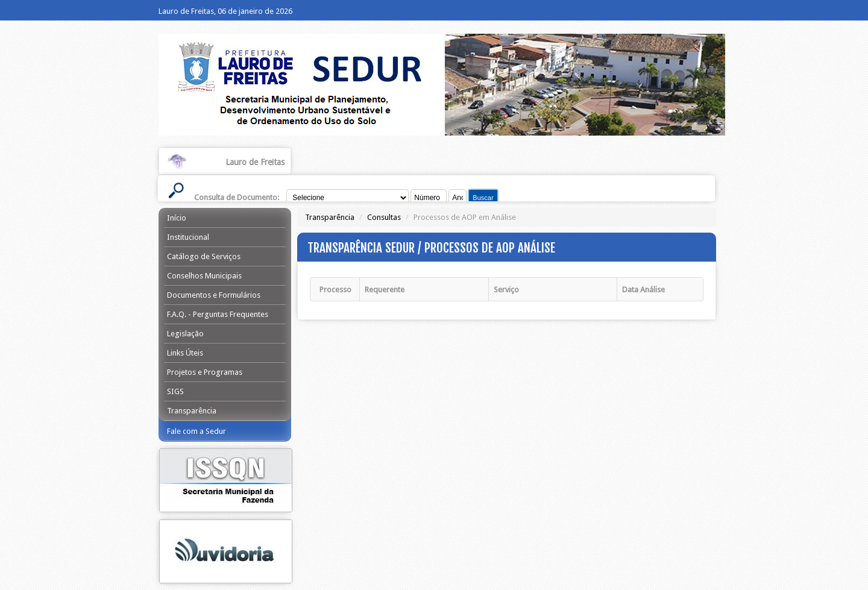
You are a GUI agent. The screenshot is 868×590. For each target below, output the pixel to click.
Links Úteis (185, 353)
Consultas (384, 217)
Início (177, 218)
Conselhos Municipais (204, 276)
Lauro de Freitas (255, 162)
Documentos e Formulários (214, 295)
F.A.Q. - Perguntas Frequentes (218, 314)
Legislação (185, 334)
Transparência (192, 411)
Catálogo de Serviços (204, 256)
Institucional (188, 237)
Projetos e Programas (205, 372)
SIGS (175, 391)
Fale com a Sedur (197, 431)
